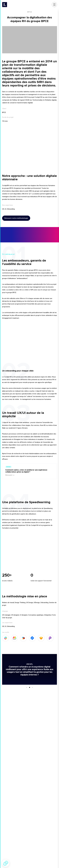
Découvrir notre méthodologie (17, 218)
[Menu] (55, 5)
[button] (6, 863)
